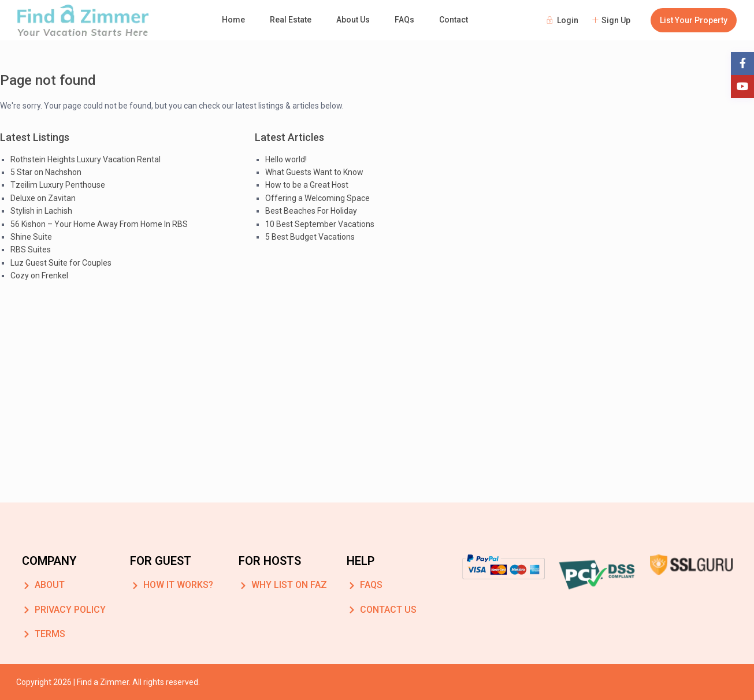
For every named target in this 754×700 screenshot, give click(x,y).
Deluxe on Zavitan (43, 198)
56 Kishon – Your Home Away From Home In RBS (99, 224)
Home (233, 20)
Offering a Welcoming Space (317, 198)
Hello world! (286, 159)
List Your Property (694, 20)
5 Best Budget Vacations (310, 237)
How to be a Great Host (307, 185)
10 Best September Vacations (320, 224)
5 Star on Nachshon (46, 172)
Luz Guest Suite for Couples (61, 263)
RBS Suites (31, 250)
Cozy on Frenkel (39, 275)
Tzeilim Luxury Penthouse (58, 185)
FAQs (404, 20)
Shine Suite (31, 237)
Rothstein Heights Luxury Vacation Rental (86, 159)
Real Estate (291, 20)
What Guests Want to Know (314, 172)
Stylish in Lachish (41, 211)
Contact (454, 20)
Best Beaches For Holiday (311, 211)
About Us (353, 20)
